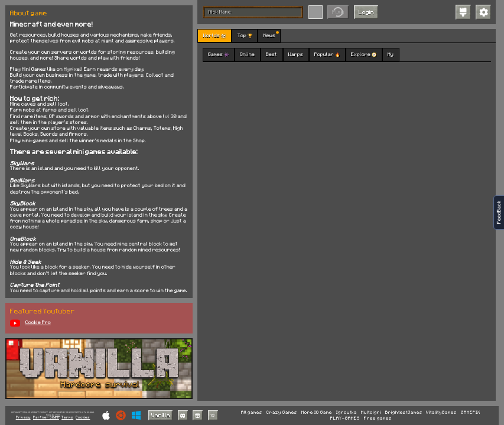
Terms (67, 418)
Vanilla (161, 415)
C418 (57, 415)
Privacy (23, 418)
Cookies (83, 418)
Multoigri (371, 413)
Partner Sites (46, 418)
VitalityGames (441, 413)
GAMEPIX (471, 413)
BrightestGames (404, 413)
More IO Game (317, 413)
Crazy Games (282, 413)
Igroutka (347, 413)
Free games (378, 419)
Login (366, 12)
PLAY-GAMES (345, 419)
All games (252, 413)
